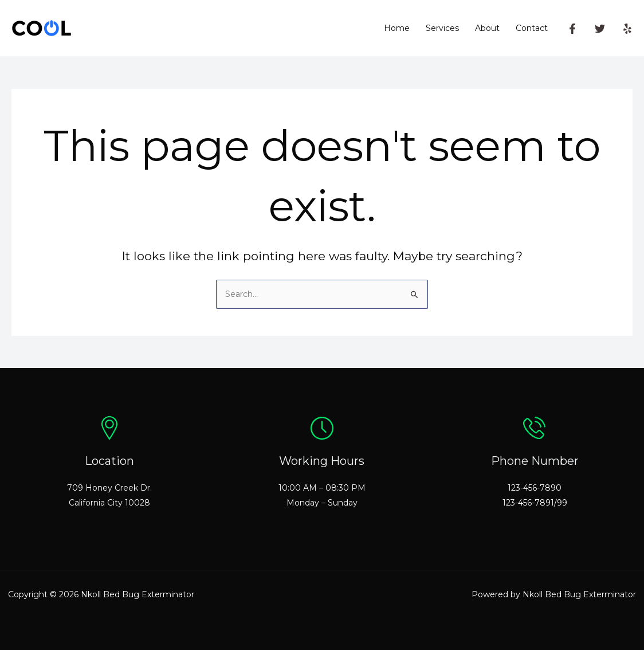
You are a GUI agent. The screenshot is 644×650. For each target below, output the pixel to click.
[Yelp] (627, 29)
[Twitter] (600, 29)
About (487, 28)
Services (442, 28)
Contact (532, 28)
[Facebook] (572, 29)
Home (397, 28)
